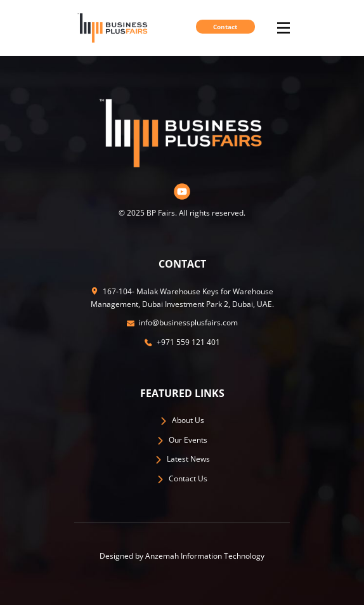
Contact (225, 27)
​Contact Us (182, 478)
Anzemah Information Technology (205, 556)
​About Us (182, 420)
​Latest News (182, 459)
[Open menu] (283, 28)
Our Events (182, 440)
